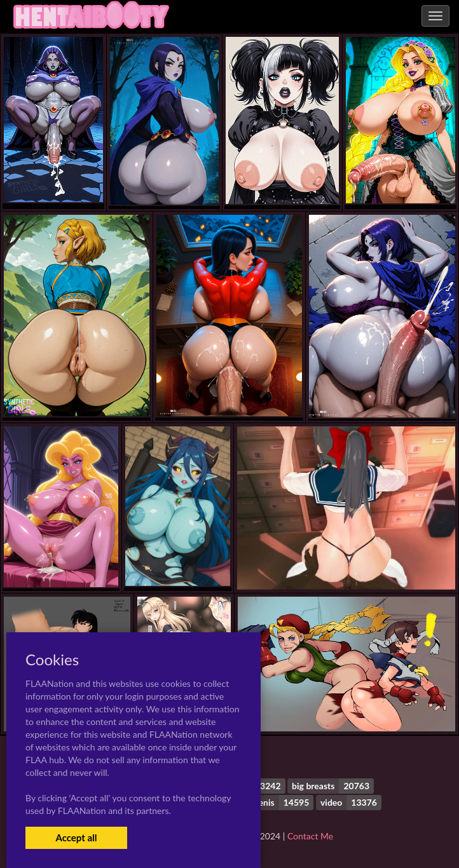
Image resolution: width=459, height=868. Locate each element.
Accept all (76, 837)
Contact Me (310, 836)
